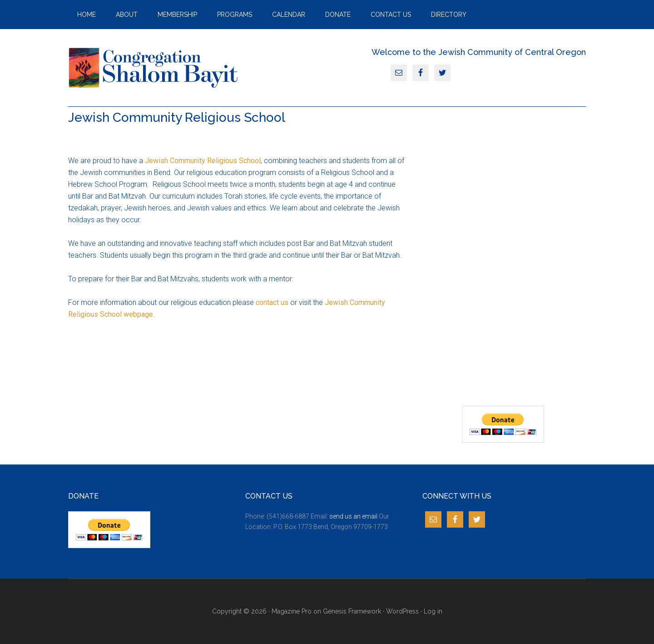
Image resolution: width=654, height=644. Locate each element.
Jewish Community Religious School (203, 161)
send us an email (353, 516)
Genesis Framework (352, 611)
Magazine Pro (292, 611)
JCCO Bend (154, 68)
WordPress (402, 611)
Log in (433, 611)
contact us (272, 302)
